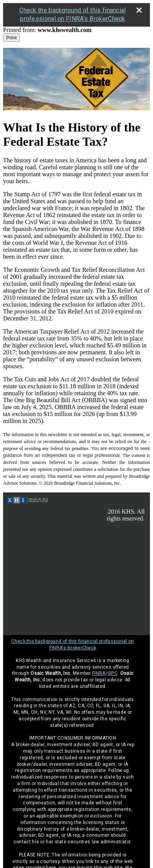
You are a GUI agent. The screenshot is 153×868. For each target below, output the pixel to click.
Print (11, 38)
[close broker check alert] (139, 10)
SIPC (113, 673)
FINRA (99, 673)
